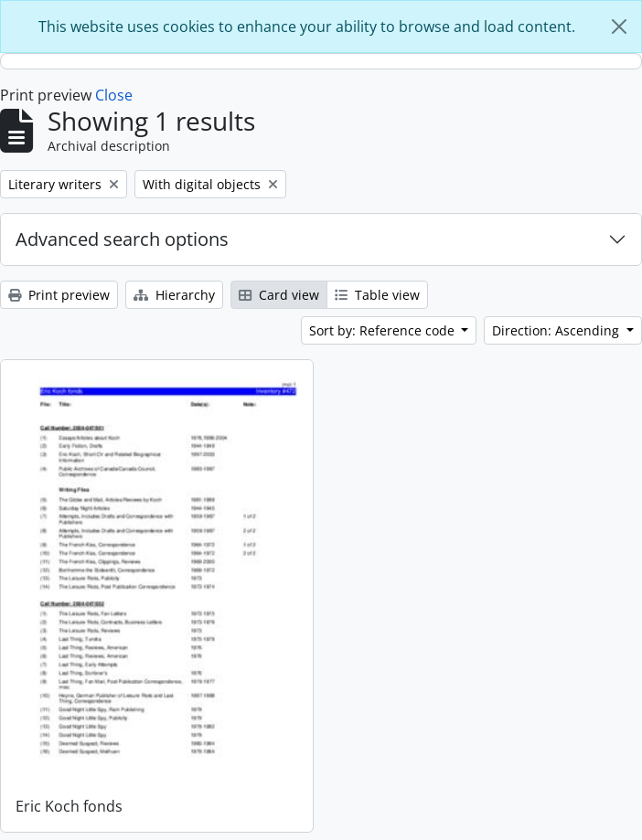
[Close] (619, 27)
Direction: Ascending (557, 330)
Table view (377, 295)
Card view (279, 295)
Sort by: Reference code (384, 330)
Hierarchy (174, 295)
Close (114, 95)
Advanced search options (122, 239)
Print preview (59, 295)
